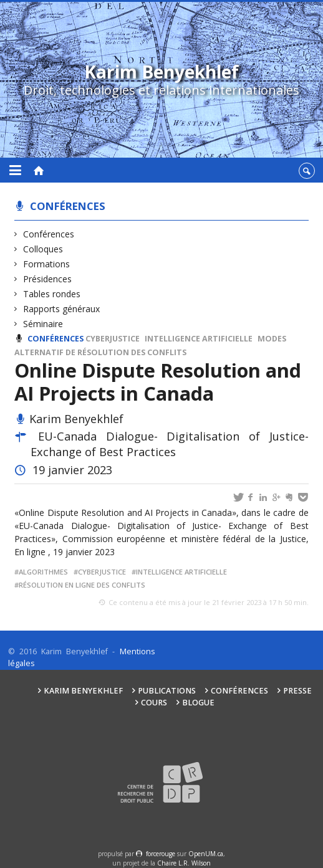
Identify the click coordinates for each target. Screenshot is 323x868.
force (161, 854)
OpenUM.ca (206, 854)
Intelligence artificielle (199, 339)
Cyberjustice (113, 339)
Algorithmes (43, 572)
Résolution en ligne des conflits (82, 585)
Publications (167, 691)
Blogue (198, 703)
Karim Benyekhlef (83, 691)
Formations (47, 264)
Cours (154, 703)
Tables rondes (52, 294)
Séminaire (43, 324)
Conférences (68, 206)
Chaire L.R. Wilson (184, 863)
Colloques (43, 249)
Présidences (48, 279)
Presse (297, 691)
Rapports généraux (62, 309)
